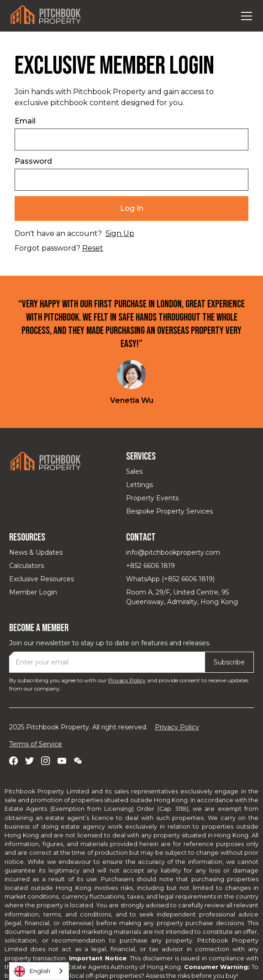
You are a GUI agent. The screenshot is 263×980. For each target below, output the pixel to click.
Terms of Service (36, 744)
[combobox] (39, 971)
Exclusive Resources (42, 579)
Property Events (152, 498)
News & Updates (36, 552)
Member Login (33, 592)
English (32, 971)
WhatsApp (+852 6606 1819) (170, 579)
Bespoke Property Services (169, 511)
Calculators (26, 566)
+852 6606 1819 (150, 566)
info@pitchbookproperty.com (173, 552)
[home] (46, 16)
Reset (93, 248)
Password (33, 161)
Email (25, 121)
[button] (245, 16)
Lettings (139, 485)
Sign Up (120, 233)
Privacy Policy (127, 680)
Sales (134, 471)
